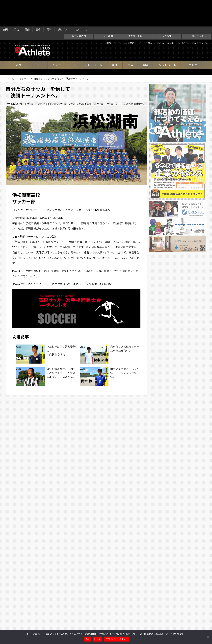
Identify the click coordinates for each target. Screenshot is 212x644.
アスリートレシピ (138, 11)
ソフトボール (167, 40)
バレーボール (93, 40)
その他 (151, 18)
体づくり (178, 18)
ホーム (11, 53)
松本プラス (90, 4)
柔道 (130, 40)
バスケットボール (64, 40)
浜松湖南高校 (137, 78)
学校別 (163, 18)
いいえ (98, 639)
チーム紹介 (123, 82)
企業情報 (167, 11)
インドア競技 (133, 18)
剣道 (146, 40)
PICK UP (92, 18)
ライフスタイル (199, 18)
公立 (89, 78)
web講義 (108, 11)
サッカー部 (110, 82)
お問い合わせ (196, 11)
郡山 (30, 4)
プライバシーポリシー (117, 639)
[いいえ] (208, 637)
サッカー (37, 40)
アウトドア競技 (110, 18)
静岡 (6, 4)
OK (88, 639)
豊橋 (42, 4)
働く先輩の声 (79, 11)
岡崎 (54, 4)
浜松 (18, 4)
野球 (18, 40)
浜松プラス (70, 4)
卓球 (115, 40)
